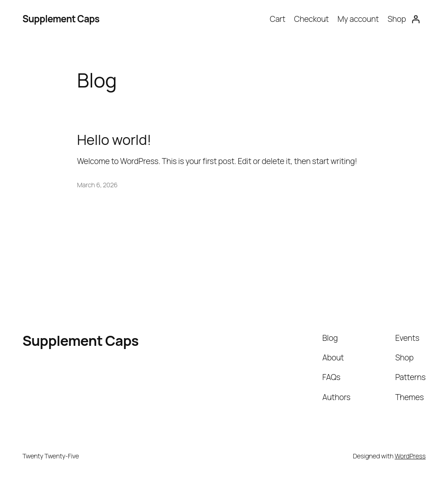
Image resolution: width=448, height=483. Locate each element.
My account (358, 19)
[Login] (416, 19)
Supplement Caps (61, 19)
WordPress (410, 456)
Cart (278, 19)
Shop (397, 19)
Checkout (311, 19)
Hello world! (114, 139)
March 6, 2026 (97, 185)
